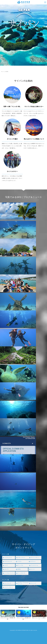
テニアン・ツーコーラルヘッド (23, 583)
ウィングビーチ (22, 573)
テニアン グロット (9, 587)
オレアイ (7, 569)
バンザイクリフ (8, 558)
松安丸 (19, 569)
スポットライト (22, 558)
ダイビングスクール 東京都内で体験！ (24, 618)
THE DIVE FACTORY (23, 607)
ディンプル (21, 565)
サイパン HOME (5, 72)
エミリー (33, 569)
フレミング (34, 583)
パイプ (6, 565)
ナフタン (20, 561)
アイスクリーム (35, 565)
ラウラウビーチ (8, 561)
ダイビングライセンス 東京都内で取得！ (8, 618)
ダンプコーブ (8, 583)
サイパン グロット (35, 558)
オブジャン (33, 561)
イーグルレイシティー (10, 573)
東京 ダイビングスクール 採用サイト (39, 618)
